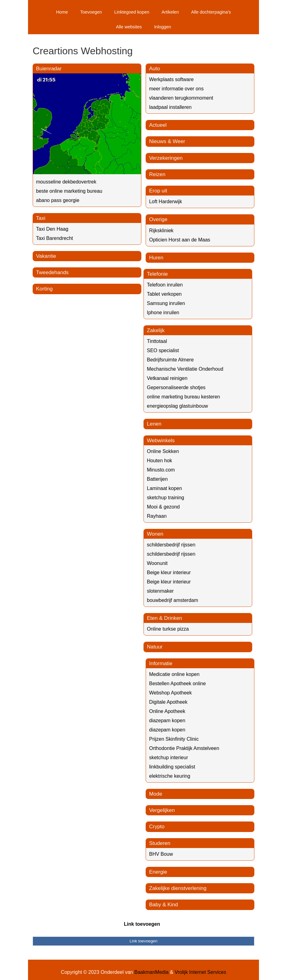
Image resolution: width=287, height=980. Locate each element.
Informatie (161, 663)
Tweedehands (52, 272)
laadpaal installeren (170, 107)
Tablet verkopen (164, 294)
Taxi (41, 218)
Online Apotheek (167, 711)
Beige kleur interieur (169, 572)
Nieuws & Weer (167, 141)
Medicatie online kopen (174, 674)
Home (62, 12)
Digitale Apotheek (168, 702)
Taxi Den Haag (52, 229)
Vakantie (46, 256)
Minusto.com (161, 470)
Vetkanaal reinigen (167, 378)
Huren (156, 258)
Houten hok (160, 461)
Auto (154, 69)
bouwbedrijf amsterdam (172, 600)
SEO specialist (163, 350)
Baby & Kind (164, 905)
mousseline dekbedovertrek (66, 182)
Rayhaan (157, 516)
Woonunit (157, 563)
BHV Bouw (161, 854)
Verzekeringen (166, 158)
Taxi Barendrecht (55, 238)
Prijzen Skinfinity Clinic (174, 739)
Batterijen (157, 479)
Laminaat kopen (164, 488)
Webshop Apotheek (170, 693)
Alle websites (129, 27)
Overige (158, 219)
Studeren (160, 843)
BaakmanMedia (151, 972)
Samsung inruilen (166, 303)
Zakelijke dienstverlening (178, 888)
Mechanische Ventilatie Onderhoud (185, 369)
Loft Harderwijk (166, 202)
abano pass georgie (58, 200)
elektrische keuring (170, 776)
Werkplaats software (171, 79)
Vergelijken (162, 810)
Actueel (158, 125)
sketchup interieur (168, 758)
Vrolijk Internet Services (200, 972)
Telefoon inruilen (165, 285)
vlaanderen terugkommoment (181, 98)
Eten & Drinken (164, 618)
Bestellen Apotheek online (177, 684)
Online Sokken (163, 451)
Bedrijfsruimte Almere (170, 360)
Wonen (155, 534)
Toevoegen (91, 12)
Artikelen (170, 12)
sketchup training (166, 498)
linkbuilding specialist (172, 767)
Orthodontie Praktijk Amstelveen (184, 748)
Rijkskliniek (161, 231)
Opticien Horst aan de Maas (180, 240)
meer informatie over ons (176, 89)
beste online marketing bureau (69, 191)
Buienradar (49, 69)
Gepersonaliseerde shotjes (176, 387)
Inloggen (162, 27)
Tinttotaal (157, 341)
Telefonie (157, 274)
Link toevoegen (142, 924)
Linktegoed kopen (132, 12)
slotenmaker (160, 591)
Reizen (157, 174)
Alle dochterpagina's (211, 12)
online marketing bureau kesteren (183, 397)
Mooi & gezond (163, 507)
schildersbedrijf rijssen (171, 545)
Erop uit (158, 191)
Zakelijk (156, 330)
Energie (158, 872)
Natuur (155, 647)
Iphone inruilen (163, 313)
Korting (44, 289)
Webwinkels (161, 441)
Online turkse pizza (168, 629)
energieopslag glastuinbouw (177, 406)
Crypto (157, 827)
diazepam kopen (167, 721)
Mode (156, 794)
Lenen (154, 424)
